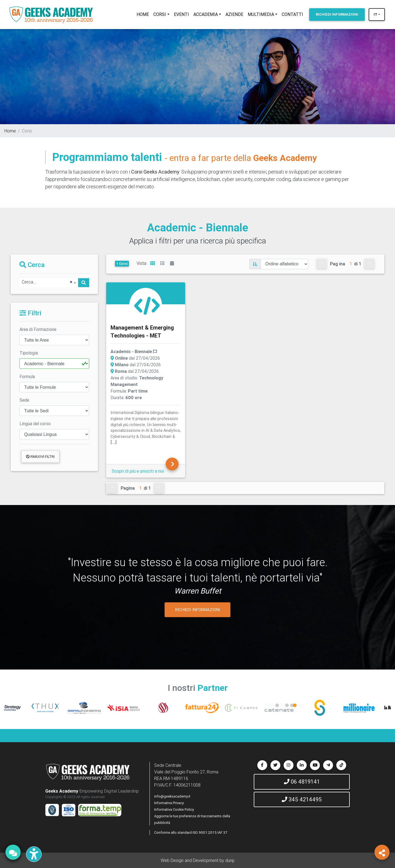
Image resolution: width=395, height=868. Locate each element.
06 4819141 (302, 782)
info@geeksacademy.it (172, 796)
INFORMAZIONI (337, 14)
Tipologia (29, 353)
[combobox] (49, 283)
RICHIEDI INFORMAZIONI (198, 610)
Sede (24, 400)
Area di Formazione (38, 329)
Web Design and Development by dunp (198, 860)
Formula (27, 376)
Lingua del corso (35, 424)
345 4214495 (302, 799)
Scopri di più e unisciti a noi (138, 471)
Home (10, 131)
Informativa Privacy (169, 803)
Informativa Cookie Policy (174, 809)
